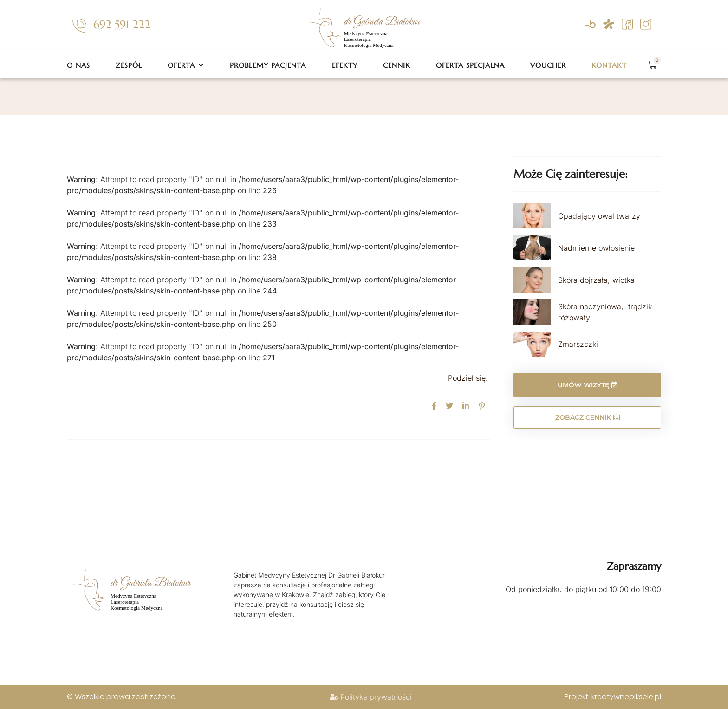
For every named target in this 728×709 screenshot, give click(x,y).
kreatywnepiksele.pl (626, 697)
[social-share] (434, 405)
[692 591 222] (79, 26)
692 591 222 (122, 25)
